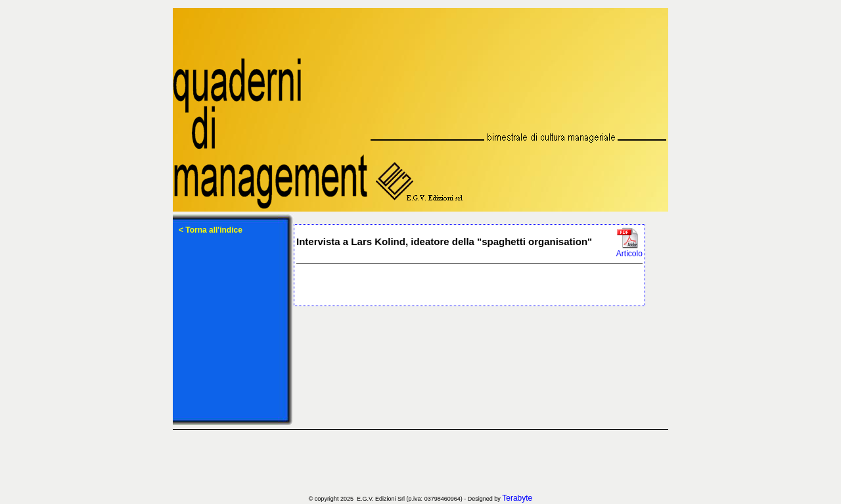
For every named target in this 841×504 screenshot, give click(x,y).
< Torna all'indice (211, 230)
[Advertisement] (420, 462)
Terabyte (517, 498)
